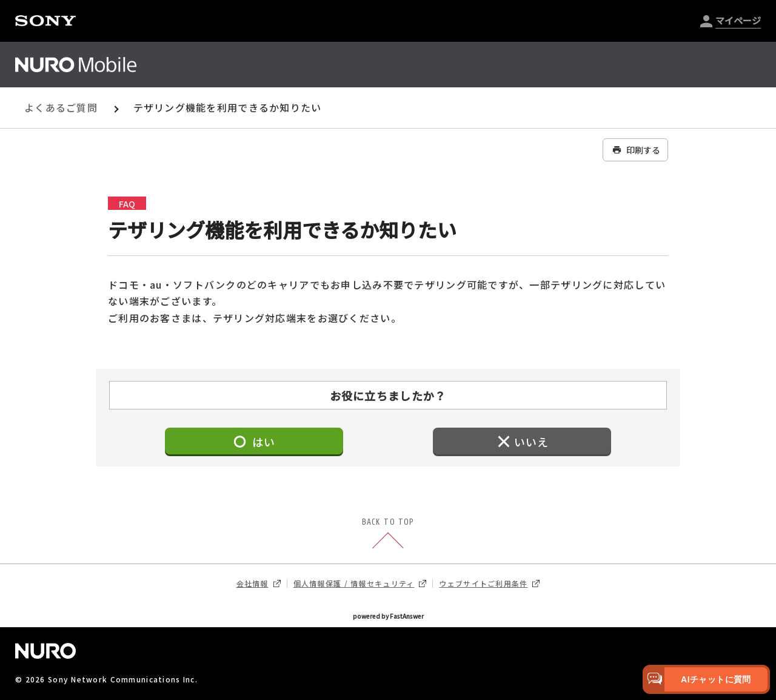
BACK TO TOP (388, 534)
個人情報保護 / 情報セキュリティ (360, 584)
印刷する (635, 150)
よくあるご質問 (61, 107)
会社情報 (259, 584)
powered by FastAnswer (388, 616)
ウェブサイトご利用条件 (489, 584)
